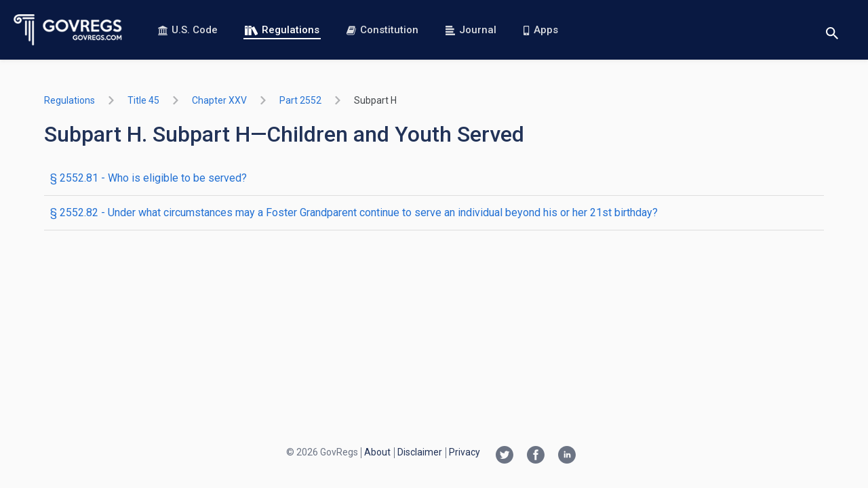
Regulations (282, 30)
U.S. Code (188, 30)
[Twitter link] (505, 456)
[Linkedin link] (567, 456)
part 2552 (300, 100)
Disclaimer (420, 452)
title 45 (143, 100)
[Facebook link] (536, 456)
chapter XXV (219, 100)
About (377, 452)
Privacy (465, 452)
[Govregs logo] (68, 30)
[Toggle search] (832, 30)
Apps (540, 30)
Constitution (382, 30)
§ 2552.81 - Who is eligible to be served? (149, 178)
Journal (471, 30)
